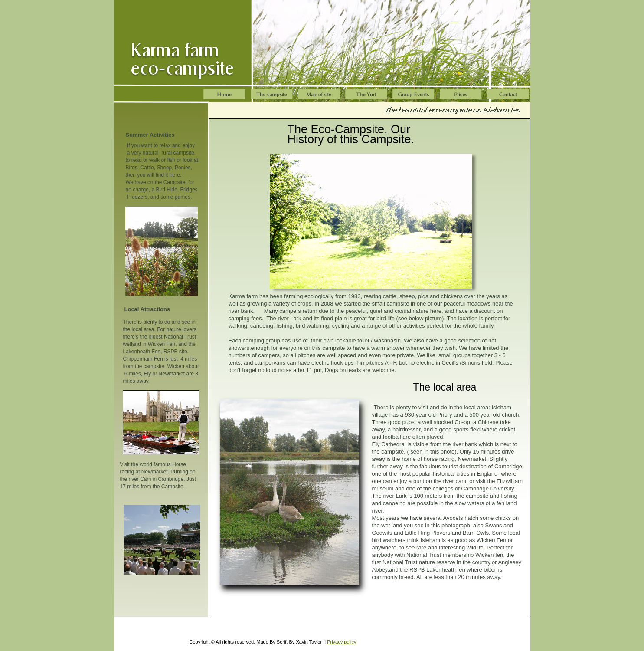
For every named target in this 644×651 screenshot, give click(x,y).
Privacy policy (342, 642)
